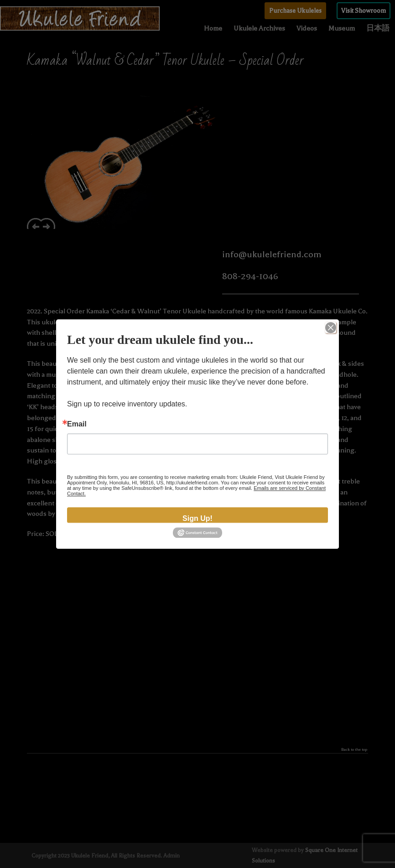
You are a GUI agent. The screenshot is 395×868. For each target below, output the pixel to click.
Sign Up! (197, 518)
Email (77, 424)
